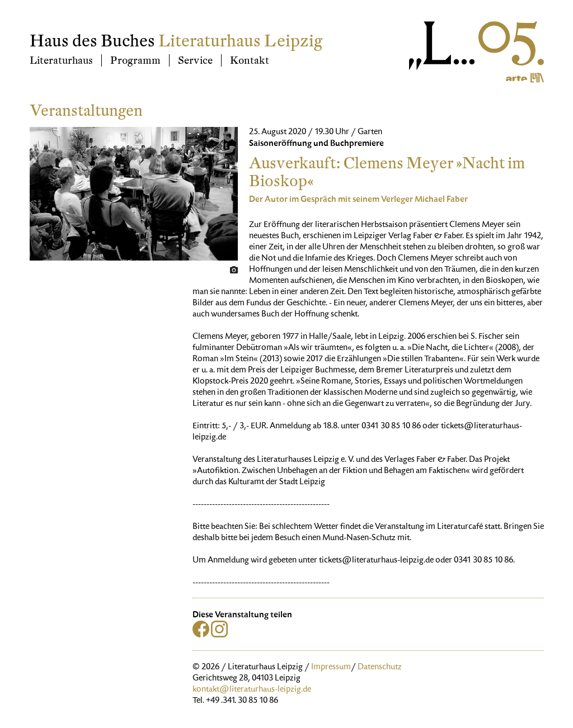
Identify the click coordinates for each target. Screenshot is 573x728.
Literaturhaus (61, 60)
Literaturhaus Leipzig (240, 41)
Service (195, 60)
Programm (135, 60)
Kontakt (250, 60)
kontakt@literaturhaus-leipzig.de (252, 690)
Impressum (331, 668)
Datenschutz (380, 668)
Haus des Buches (92, 41)
